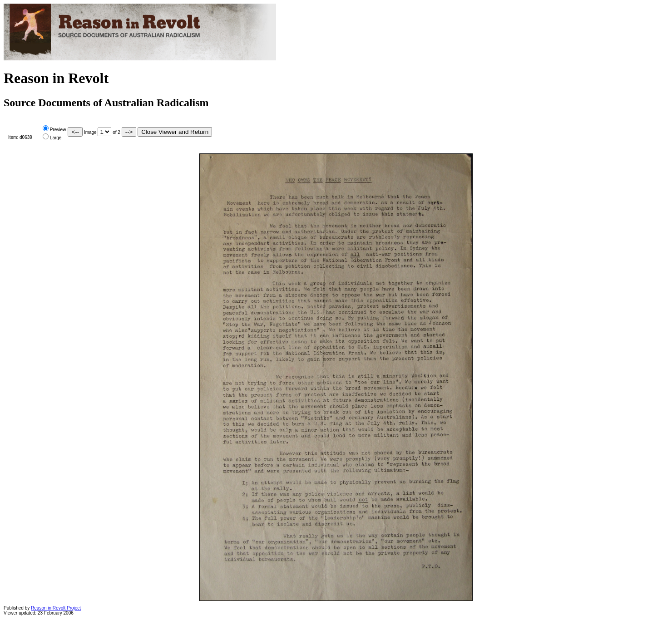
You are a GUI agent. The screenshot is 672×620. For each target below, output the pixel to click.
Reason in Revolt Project (56, 608)
